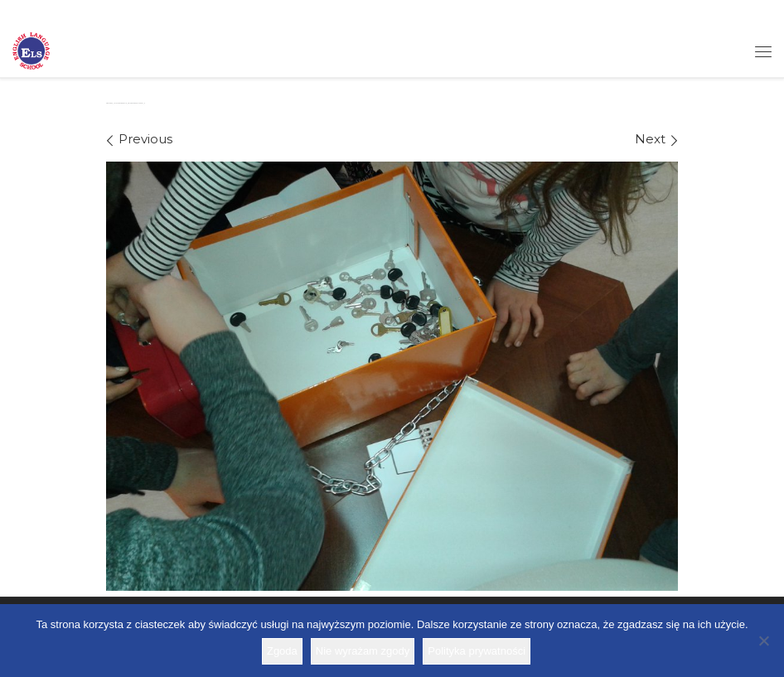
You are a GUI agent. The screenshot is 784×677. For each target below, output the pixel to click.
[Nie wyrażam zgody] (763, 641)
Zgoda (282, 651)
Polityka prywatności (477, 651)
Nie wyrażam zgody (363, 651)
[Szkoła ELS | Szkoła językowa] (31, 50)
